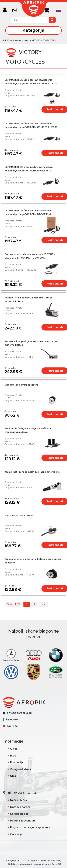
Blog (13, 756)
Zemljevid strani (21, 769)
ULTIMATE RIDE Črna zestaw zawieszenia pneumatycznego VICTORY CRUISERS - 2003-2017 (31, 83)
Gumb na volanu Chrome (19, 515)
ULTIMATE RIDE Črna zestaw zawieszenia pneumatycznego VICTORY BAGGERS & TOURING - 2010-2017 (28, 214)
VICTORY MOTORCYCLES (44, 40)
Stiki (13, 776)
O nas (14, 749)
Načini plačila (19, 800)
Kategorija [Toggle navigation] (33, 30)
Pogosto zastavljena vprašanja (30, 827)
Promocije (17, 762)
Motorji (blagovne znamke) (18, 40)
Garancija (16, 834)
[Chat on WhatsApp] (16, 10)
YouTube (10, 726)
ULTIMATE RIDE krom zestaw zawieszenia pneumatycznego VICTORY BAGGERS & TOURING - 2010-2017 (29, 170)
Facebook (10, 720)
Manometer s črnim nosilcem (21, 385)
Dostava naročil (20, 807)
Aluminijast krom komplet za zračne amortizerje (32, 472)
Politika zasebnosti (22, 821)
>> (43, 604)
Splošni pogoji (19, 814)
